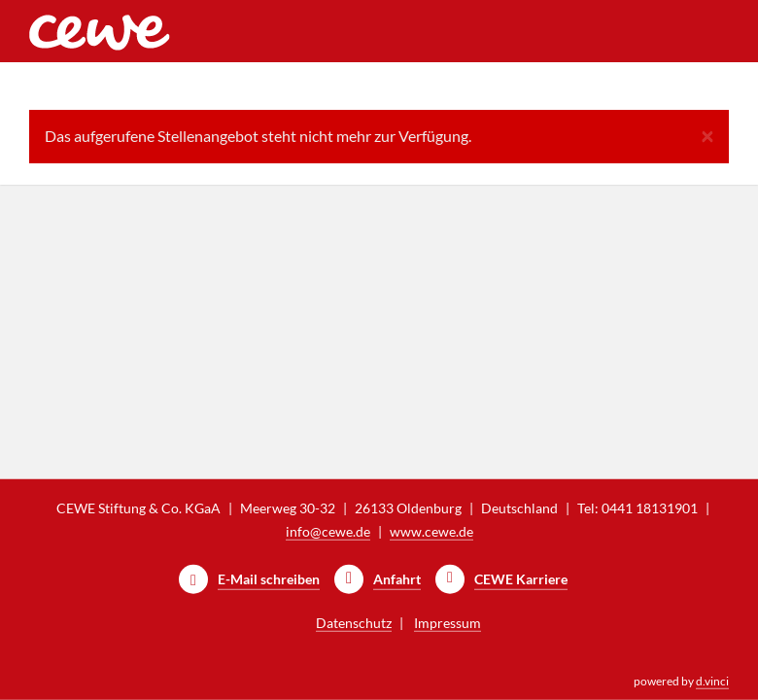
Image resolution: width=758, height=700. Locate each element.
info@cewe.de (328, 531)
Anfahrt (397, 579)
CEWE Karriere (521, 579)
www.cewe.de (431, 531)
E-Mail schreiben (269, 579)
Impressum (448, 623)
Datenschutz (354, 623)
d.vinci (712, 681)
